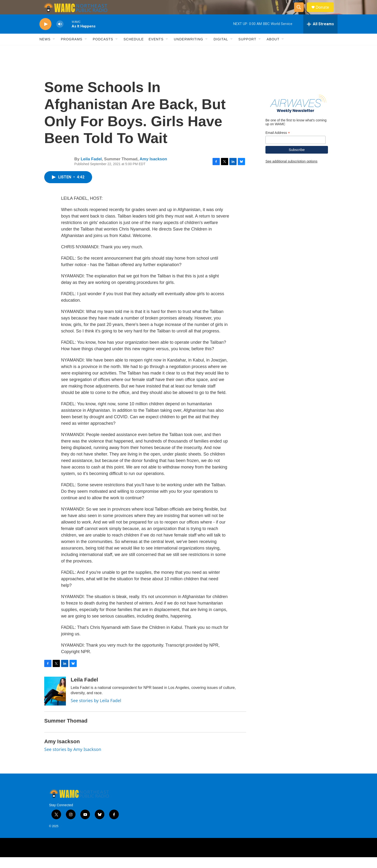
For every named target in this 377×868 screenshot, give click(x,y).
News (45, 50)
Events (156, 50)
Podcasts (103, 50)
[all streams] (320, 35)
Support (247, 50)
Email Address (278, 144)
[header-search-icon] (301, 13)
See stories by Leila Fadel (96, 711)
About (273, 50)
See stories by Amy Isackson (73, 760)
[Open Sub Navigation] (54, 50)
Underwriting (188, 50)
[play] (45, 35)
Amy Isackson (153, 170)
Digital (221, 50)
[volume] (60, 35)
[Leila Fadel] (55, 702)
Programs (72, 50)
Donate (325, 13)
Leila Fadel (91, 170)
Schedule (134, 50)
